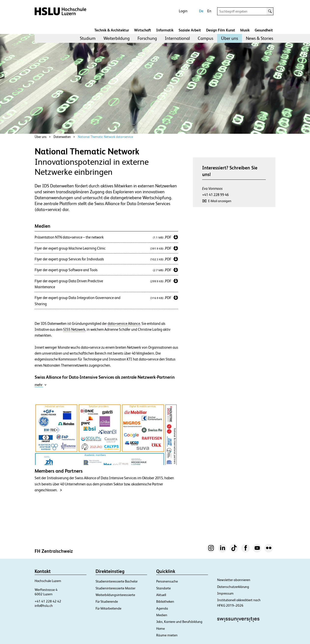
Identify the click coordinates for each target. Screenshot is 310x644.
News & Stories (260, 38)
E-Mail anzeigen (220, 201)
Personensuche (167, 581)
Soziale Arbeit (190, 30)
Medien (162, 615)
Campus (205, 38)
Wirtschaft (143, 30)
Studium (88, 38)
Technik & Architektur (112, 30)
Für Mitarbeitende (108, 608)
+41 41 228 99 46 (215, 195)
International (177, 38)
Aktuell (161, 595)
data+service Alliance (124, 324)
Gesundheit (264, 30)
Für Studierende (107, 601)
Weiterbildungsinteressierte (115, 595)
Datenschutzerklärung (233, 587)
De (201, 11)
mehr (41, 385)
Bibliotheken (165, 601)
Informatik (165, 30)
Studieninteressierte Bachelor (117, 581)
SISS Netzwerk (74, 329)
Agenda (162, 608)
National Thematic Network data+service (105, 137)
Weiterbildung (117, 38)
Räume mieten (167, 635)
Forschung (147, 38)
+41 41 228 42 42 (48, 601)
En (209, 11)
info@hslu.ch (44, 606)
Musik (245, 30)
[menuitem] (88, 38)
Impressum (225, 593)
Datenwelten (62, 137)
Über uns (230, 38)
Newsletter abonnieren (234, 580)
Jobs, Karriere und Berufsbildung (179, 622)
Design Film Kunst (221, 30)
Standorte (163, 588)
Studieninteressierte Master (115, 588)
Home (161, 629)
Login (183, 11)
